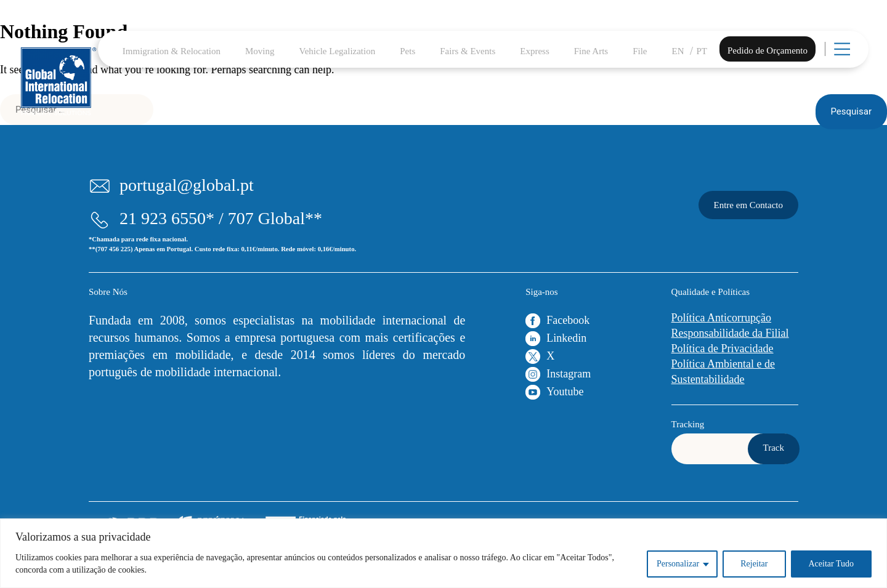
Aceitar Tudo (832, 564)
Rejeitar (754, 564)
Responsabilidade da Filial (730, 333)
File (640, 51)
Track (774, 448)
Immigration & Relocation (172, 51)
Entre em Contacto (748, 205)
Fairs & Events (468, 51)
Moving (260, 51)
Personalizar (678, 564)
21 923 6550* (167, 218)
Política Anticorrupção (721, 318)
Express (535, 51)
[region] (443, 553)
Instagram (569, 374)
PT (702, 51)
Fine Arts (591, 51)
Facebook (568, 320)
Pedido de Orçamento (768, 50)
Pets (407, 51)
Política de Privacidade (723, 348)
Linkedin (566, 338)
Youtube (565, 392)
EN (678, 51)
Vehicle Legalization (338, 51)
